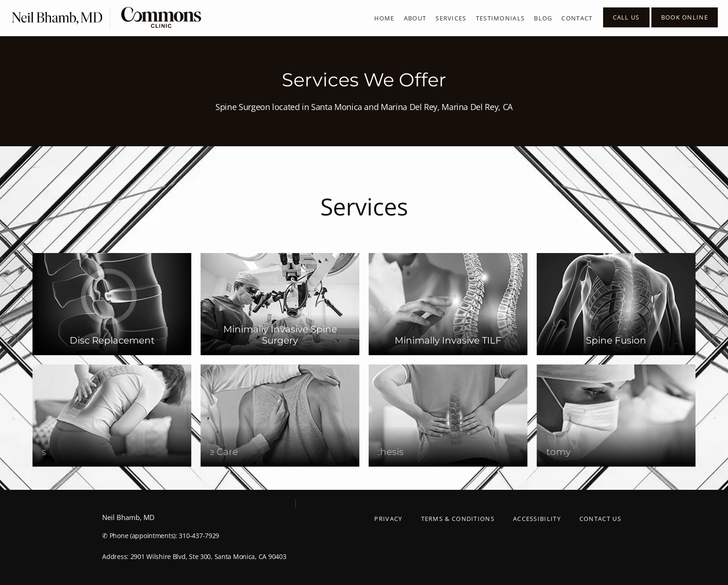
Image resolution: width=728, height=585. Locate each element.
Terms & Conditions (458, 519)
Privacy (388, 519)
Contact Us (600, 519)
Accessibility (537, 519)
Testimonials (500, 18)
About (415, 18)
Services (451, 18)
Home (384, 18)
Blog (543, 18)
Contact (577, 18)
